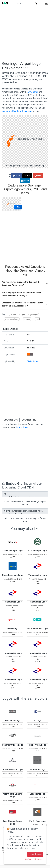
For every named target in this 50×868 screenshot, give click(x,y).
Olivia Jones (33, 361)
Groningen (34, 315)
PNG (18, 207)
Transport (27, 319)
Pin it (38, 176)
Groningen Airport (12, 319)
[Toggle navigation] (47, 4)
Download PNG (29, 420)
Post (27, 176)
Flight (23, 315)
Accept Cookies (35, 854)
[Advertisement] (25, 34)
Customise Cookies (34, 859)
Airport (13, 315)
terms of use (22, 427)
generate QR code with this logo (17, 111)
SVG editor (33, 92)
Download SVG (11, 420)
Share (16, 176)
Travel (38, 319)
